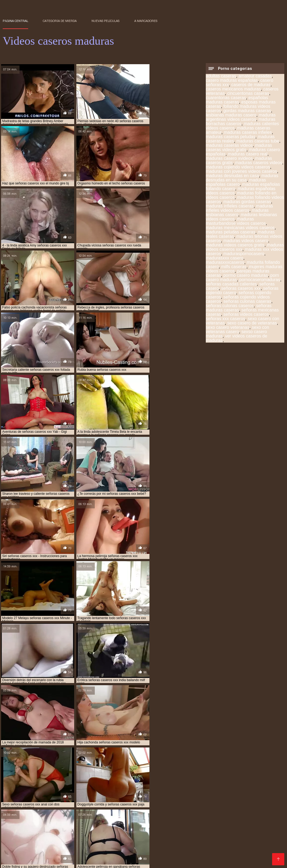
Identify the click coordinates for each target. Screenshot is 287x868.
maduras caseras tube (258, 142)
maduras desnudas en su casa (242, 178)
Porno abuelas (218, 813)
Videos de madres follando (84, 817)
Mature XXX (107, 839)
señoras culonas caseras (247, 302)
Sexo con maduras (21, 847)
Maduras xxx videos (133, 847)
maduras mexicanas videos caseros (240, 228)
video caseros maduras (139, 797)
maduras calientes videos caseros (188, 779)
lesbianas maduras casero (231, 116)
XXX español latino (241, 817)
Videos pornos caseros (238, 839)
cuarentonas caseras (226, 98)
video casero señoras (98, 797)
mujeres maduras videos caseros (144, 791)
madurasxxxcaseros (225, 263)
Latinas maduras (122, 856)
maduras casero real (248, 155)
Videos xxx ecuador (74, 839)
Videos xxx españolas (218, 821)
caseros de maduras (251, 85)
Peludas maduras (171, 847)
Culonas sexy (150, 830)
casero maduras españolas (232, 81)
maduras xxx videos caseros (26, 791)
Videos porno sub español (64, 834)
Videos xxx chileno (140, 839)
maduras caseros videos (258, 163)
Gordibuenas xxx (159, 852)
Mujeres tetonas (204, 817)
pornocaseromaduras (260, 280)
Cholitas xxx (214, 834)
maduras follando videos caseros (173, 785)
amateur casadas (255, 77)
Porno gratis (188, 834)
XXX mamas (59, 821)
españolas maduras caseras (237, 100)
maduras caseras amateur (242, 779)
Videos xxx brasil (19, 834)
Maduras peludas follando (56, 852)
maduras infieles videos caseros (239, 209)
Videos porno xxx (87, 856)
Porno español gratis (233, 856)
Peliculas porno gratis (113, 834)
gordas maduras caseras (247, 111)
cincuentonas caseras (248, 94)
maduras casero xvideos (229, 159)
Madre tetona (254, 821)
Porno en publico (118, 830)
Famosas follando (129, 821)
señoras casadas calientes (231, 285)
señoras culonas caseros (230, 306)
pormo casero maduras (246, 276)
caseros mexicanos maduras (233, 90)
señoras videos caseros (246, 315)
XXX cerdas (186, 843)
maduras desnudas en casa (232, 176)
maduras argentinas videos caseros (241, 118)
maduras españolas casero (236, 183)
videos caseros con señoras (186, 797)
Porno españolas (207, 847)
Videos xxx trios (36, 839)
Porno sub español (168, 817)
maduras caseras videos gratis (239, 148)
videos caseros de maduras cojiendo (210, 800)
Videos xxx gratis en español (255, 847)
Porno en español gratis (172, 821)
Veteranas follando (91, 821)
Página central (15, 21)
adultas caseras (221, 77)
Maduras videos (97, 826)
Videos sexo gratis (48, 843)
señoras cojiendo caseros (79, 794)
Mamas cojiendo (84, 843)
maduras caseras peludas (231, 137)
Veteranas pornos (82, 830)
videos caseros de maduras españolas (73, 803)
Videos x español (63, 826)
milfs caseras (234, 267)
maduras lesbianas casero (237, 213)
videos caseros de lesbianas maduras (243, 797)
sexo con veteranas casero (237, 330)
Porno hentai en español (56, 813)
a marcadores (146, 21)
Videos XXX (177, 830)
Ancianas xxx (241, 834)
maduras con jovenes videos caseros (241, 172)
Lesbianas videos (195, 852)
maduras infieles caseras (230, 207)
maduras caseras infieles (248, 133)
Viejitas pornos (97, 813)
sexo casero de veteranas (252, 324)
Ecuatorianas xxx (130, 813)
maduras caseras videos (229, 146)
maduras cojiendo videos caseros (238, 168)
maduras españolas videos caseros (112, 785)
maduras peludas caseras (231, 233)
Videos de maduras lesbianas (201, 826)
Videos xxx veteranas (211, 830)
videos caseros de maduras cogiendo (146, 800)
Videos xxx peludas (155, 834)
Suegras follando (193, 856)
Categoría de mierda (60, 21)
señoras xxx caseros (226, 319)
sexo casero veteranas (228, 328)
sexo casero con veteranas (255, 794)
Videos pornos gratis (220, 843)
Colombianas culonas (23, 821)
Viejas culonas (17, 813)
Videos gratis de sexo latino (175, 813)
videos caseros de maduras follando (139, 803)
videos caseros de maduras (25, 800)
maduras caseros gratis (196, 782)
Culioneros (245, 813)
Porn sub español (130, 817)
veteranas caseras (61, 797)
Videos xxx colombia (122, 843)
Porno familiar (128, 826)
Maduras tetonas (95, 847)
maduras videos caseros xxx (252, 788)
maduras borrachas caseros (241, 122)
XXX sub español (157, 856)
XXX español (16, 852)
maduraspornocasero (244, 254)
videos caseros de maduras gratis (201, 803)
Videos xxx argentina (77, 860)
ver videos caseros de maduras (237, 339)
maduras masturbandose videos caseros (236, 222)
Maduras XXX (158, 843)
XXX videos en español (238, 852)
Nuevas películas (106, 21)
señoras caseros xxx (241, 289)
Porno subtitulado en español (111, 852)
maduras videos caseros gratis (235, 246)
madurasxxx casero (225, 259)
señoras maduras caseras (239, 308)
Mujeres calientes (39, 817)
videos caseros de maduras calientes (81, 800)
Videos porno (56, 856)
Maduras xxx (157, 826)
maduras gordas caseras (247, 202)
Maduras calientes (59, 847)
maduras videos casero (246, 241)
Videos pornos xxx (45, 830)
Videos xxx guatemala (255, 830)
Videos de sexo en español (187, 839)
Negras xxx (42, 860)
